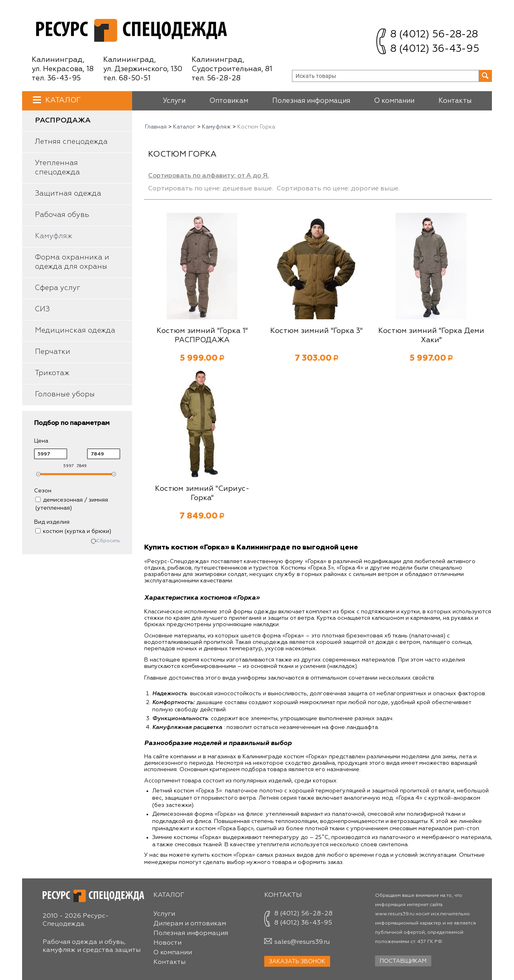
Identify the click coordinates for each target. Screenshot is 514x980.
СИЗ (42, 309)
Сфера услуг (58, 288)
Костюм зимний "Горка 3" (316, 331)
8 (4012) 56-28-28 (434, 35)
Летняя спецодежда (71, 142)
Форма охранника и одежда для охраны (72, 262)
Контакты (455, 101)
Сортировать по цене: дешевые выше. (211, 189)
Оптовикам (229, 101)
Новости (167, 943)
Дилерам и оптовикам (190, 924)
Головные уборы (65, 394)
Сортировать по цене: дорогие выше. (338, 189)
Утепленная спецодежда (57, 168)
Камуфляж (54, 236)
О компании (394, 101)
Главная (156, 127)
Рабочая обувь (62, 215)
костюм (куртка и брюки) (73, 531)
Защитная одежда (68, 194)
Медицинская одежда (75, 331)
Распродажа (63, 120)
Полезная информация (311, 101)
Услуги (174, 101)
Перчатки (53, 352)
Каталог (62, 100)
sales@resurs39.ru (302, 942)
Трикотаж (52, 373)
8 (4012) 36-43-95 (435, 49)
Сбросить (108, 541)
